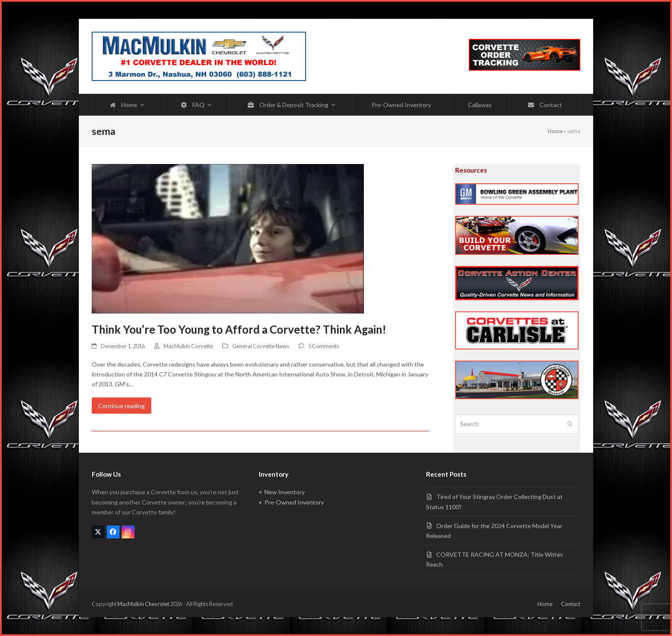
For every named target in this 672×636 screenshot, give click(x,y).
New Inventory (285, 492)
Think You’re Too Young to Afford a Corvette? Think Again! (239, 329)
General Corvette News (261, 346)
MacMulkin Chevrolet (143, 604)
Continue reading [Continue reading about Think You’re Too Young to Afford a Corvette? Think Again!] (121, 406)
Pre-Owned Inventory (294, 502)
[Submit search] (570, 424)
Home (555, 131)
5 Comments (324, 346)
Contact (571, 604)
